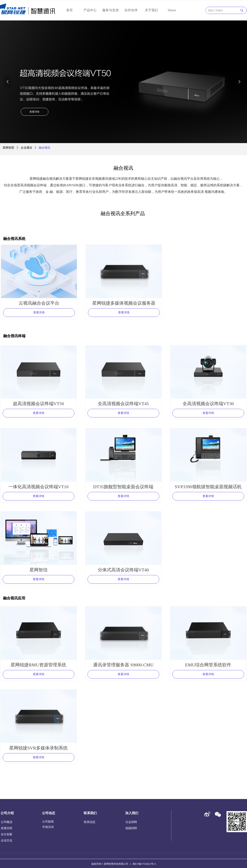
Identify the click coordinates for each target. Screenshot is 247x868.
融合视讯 (44, 148)
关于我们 (151, 10)
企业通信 (26, 148)
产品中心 (90, 10)
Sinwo (172, 10)
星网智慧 (8, 148)
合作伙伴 (131, 10)
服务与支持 (110, 10)
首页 (69, 10)
